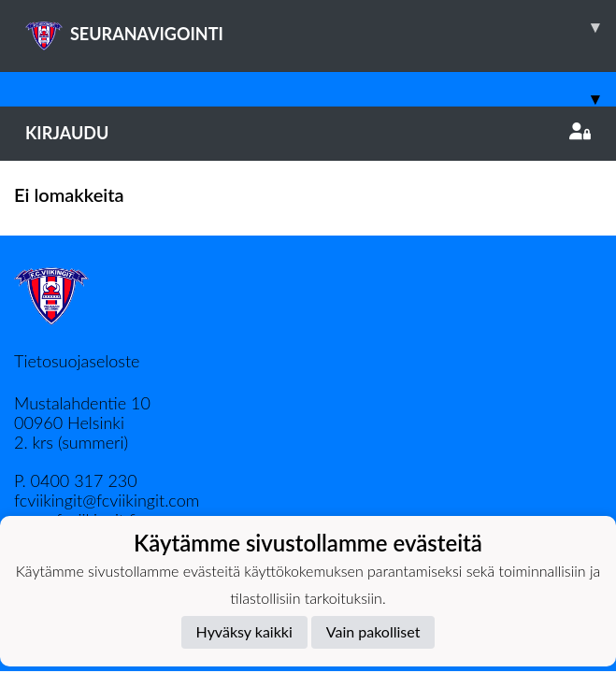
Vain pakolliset (373, 631)
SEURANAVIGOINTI (321, 27)
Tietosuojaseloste (77, 361)
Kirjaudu (308, 133)
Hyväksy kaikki (244, 631)
